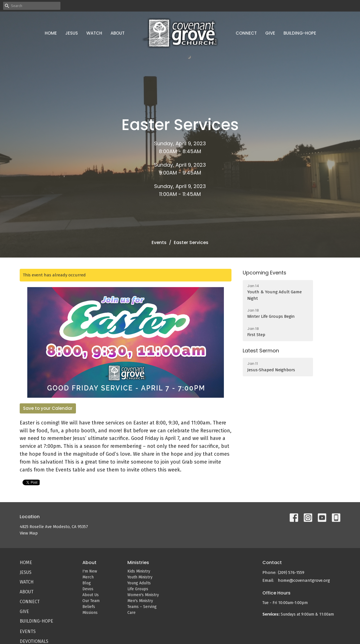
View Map (29, 533)
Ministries (138, 563)
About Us (91, 595)
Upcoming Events (265, 273)
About (118, 33)
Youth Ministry (140, 577)
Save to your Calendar (48, 408)
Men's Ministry (140, 601)
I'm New (90, 571)
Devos (88, 589)
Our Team (91, 601)
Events (159, 242)
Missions (90, 613)
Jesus (72, 33)
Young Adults (139, 583)
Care (131, 613)
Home (51, 33)
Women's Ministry (143, 595)
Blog (87, 583)
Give (270, 33)
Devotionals (34, 641)
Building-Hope (300, 33)
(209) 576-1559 (291, 573)
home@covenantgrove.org (304, 580)
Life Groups (138, 589)
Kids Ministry (139, 571)
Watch (94, 33)
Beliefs (89, 607)
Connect (246, 33)
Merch (88, 577)
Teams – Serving (142, 607)
